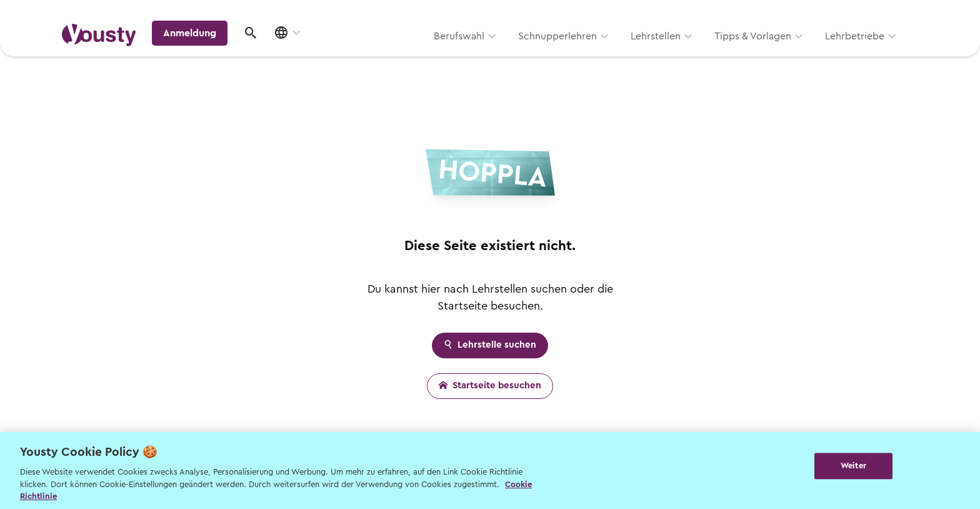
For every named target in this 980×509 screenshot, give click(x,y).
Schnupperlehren (398, 54)
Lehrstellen (496, 54)
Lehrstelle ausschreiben (865, 13)
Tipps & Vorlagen (593, 54)
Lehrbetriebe (695, 54)
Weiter (853, 469)
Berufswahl (300, 54)
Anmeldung (810, 53)
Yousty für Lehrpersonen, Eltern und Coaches (686, 13)
